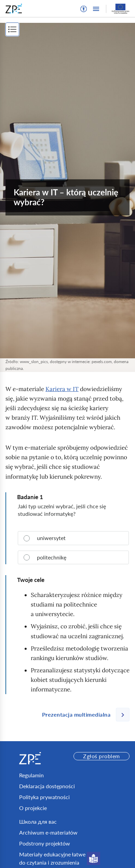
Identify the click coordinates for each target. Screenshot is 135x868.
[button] (84, 9)
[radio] (73, 538)
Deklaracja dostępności (47, 786)
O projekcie (33, 808)
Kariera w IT (62, 389)
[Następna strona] (83, 715)
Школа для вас (38, 821)
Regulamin (31, 775)
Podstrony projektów (45, 843)
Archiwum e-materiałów (48, 832)
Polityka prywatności (44, 797)
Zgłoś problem (101, 756)
